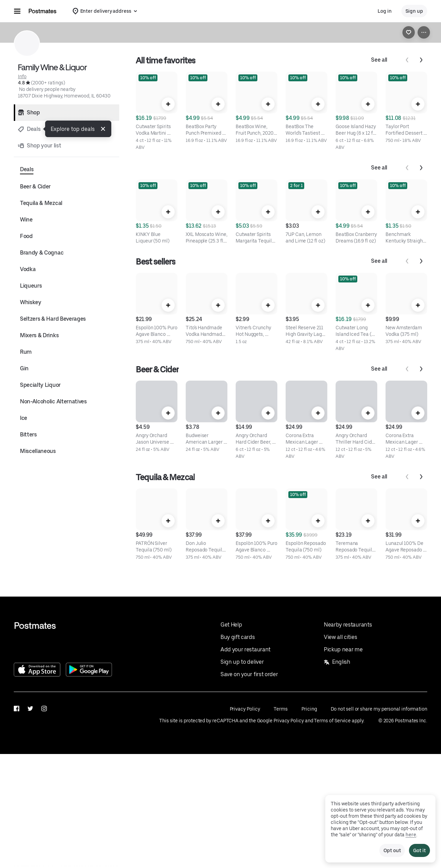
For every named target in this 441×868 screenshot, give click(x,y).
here (411, 835)
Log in (385, 11)
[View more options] (424, 32)
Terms (281, 709)
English (337, 662)
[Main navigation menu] (17, 11)
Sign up (414, 11)
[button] (103, 129)
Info (22, 76)
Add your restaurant (245, 649)
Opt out (392, 850)
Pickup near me (343, 649)
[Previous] (407, 60)
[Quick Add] (168, 104)
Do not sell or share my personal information (379, 709)
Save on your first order (249, 674)
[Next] (421, 60)
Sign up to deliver (242, 662)
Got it (419, 850)
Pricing (309, 709)
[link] (409, 32)
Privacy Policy (245, 709)
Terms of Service (332, 721)
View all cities (340, 637)
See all (379, 60)
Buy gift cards (238, 637)
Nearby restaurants (348, 625)
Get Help (231, 625)
